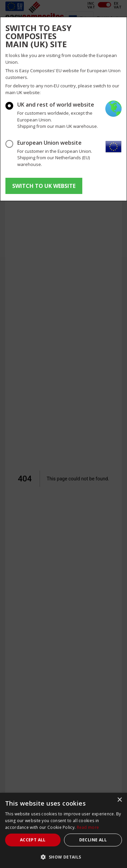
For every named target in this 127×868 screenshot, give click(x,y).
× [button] (119, 800)
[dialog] (63, 830)
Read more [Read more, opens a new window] (88, 827)
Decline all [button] (93, 840)
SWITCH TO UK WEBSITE (44, 186)
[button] (63, 857)
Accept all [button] (33, 840)
